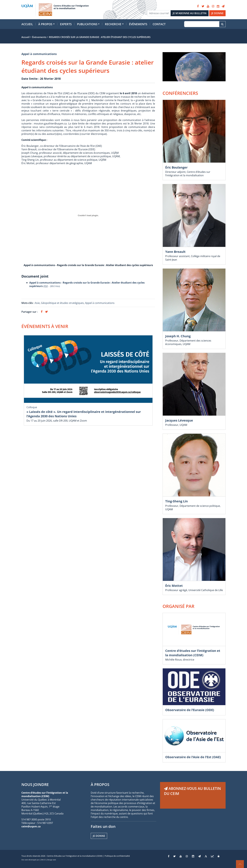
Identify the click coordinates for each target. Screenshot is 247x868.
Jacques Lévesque (179, 420)
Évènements (138, 24)
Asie (37, 303)
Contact (159, 24)
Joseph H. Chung (178, 336)
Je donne (99, 836)
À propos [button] (45, 24)
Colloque (32, 407)
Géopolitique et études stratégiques (62, 303)
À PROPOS (100, 784)
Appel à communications (39, 54)
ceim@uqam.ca (31, 826)
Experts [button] (66, 24)
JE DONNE (217, 13)
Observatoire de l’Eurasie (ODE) (190, 710)
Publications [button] (87, 24)
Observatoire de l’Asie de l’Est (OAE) (193, 757)
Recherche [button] (113, 24)
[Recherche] (202, 24)
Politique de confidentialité (117, 856)
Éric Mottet (174, 586)
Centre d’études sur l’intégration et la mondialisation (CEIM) (193, 653)
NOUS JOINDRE (35, 784)
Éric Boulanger (176, 167)
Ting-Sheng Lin (177, 501)
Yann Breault (175, 252)
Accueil (27, 24)
